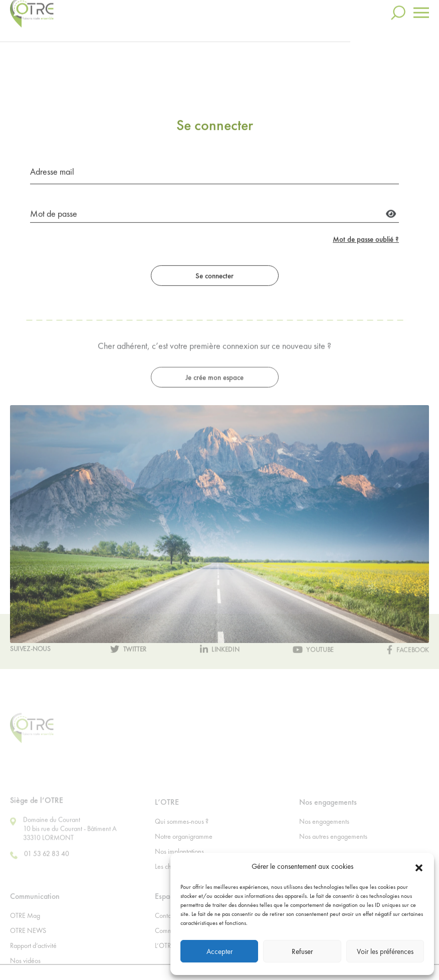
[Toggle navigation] (421, 7)
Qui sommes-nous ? (182, 836)
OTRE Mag (25, 930)
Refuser (302, 951)
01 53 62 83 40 (40, 870)
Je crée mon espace (214, 420)
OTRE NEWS (28, 945)
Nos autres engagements (333, 851)
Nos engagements (324, 836)
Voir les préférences (385, 951)
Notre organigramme (184, 851)
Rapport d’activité (33, 960)
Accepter (220, 951)
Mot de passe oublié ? (366, 274)
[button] (419, 866)
